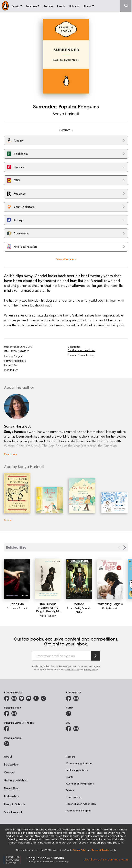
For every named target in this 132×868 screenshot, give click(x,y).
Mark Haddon (48, 616)
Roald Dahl (74, 608)
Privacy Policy (91, 669)
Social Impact (13, 812)
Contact (9, 772)
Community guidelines (79, 763)
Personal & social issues (81, 355)
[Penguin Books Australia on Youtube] (29, 698)
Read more (11, 454)
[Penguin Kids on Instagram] (76, 698)
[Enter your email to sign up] (62, 656)
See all (8, 520)
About (8, 756)
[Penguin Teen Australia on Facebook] (7, 713)
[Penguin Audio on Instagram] (7, 744)
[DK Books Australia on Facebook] (69, 729)
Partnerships (12, 796)
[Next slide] (125, 548)
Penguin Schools (15, 804)
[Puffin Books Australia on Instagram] (69, 713)
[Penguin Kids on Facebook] (69, 698)
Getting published (16, 780)
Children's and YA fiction (81, 350)
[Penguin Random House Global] (15, 859)
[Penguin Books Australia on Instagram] (14, 698)
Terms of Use (72, 669)
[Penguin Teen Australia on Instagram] (14, 713)
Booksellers (11, 764)
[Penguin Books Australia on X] (21, 698)
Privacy (70, 790)
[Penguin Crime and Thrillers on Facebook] (7, 729)
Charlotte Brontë (17, 608)
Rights (70, 777)
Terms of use (74, 797)
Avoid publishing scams (80, 783)
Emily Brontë (110, 608)
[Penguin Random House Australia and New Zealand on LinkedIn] (36, 698)
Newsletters (11, 788)
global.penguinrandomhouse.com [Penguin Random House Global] (106, 859)
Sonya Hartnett (66, 114)
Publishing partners (77, 770)
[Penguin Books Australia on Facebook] (7, 698)
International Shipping (79, 810)
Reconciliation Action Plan (81, 804)
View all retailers (66, 259)
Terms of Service (100, 850)
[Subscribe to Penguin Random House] (96, 656)
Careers (70, 757)
